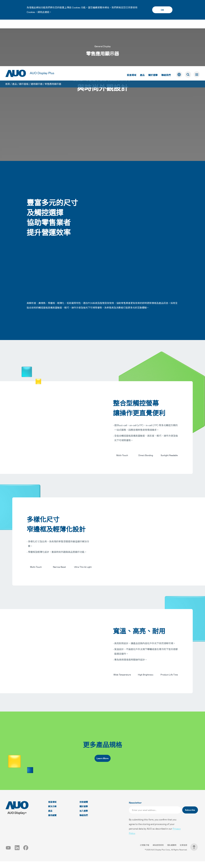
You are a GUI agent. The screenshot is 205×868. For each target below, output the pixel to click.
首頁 (8, 39)
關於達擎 (153, 29)
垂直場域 (131, 29)
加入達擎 (84, 818)
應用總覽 (52, 822)
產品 (142, 29)
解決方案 (52, 813)
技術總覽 (84, 809)
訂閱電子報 (145, 852)
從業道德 (184, 852)
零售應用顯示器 (53, 39)
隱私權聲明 (172, 852)
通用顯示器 (37, 39)
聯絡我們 (166, 29)
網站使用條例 (158, 852)
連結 (47, 12)
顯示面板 (24, 39)
